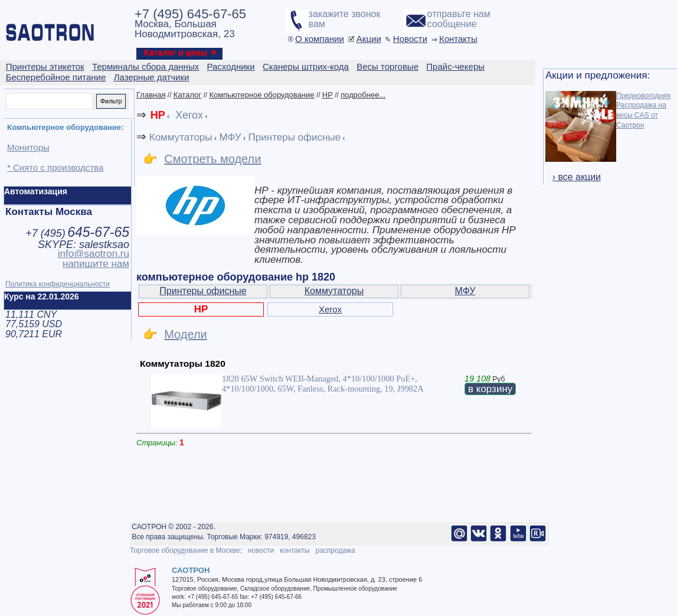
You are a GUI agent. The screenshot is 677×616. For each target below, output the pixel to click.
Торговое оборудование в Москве (185, 550)
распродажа (335, 550)
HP (328, 95)
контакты (295, 550)
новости (261, 550)
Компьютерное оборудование (261, 95)
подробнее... (363, 95)
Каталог (187, 95)
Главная (151, 95)
